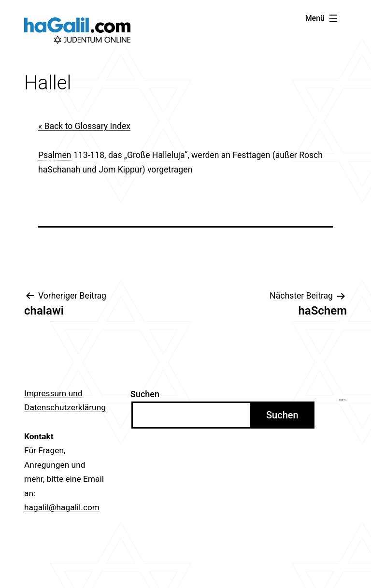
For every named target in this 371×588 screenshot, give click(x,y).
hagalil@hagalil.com (62, 507)
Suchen (145, 394)
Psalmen (55, 155)
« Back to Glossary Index (84, 126)
